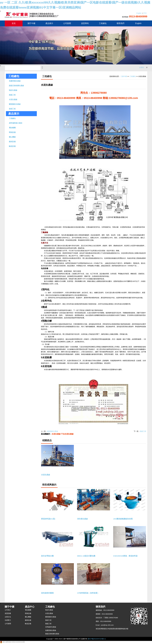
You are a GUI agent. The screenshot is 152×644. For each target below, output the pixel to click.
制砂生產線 (13, 90)
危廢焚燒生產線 (15, 81)
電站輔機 (12, 128)
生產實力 (8, 620)
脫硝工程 (12, 109)
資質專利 (85, 23)
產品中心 (30, 607)
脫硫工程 (12, 95)
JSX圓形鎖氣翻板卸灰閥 (123, 519)
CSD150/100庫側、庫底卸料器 (126, 556)
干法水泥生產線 (67, 434)
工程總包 (103, 23)
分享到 (141, 67)
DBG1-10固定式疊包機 (87, 556)
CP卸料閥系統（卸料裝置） (89, 593)
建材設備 (12, 142)
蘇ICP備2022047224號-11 (97, 639)
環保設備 (12, 132)
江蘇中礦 (124, 76)
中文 (145, 13)
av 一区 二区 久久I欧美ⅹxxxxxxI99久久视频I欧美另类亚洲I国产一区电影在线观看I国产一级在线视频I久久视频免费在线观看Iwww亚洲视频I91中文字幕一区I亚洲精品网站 (75, 5)
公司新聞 (67, 23)
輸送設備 (12, 146)
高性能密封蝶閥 (48, 593)
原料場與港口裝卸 (16, 123)
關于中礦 (31, 23)
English (139, 13)
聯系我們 (121, 23)
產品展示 (49, 23)
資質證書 (8, 613)
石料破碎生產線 (51, 627)
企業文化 (8, 617)
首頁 (14, 23)
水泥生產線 (13, 99)
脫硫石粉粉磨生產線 (16, 86)
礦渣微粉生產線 (15, 104)
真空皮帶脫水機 (48, 556)
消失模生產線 (83, 519)
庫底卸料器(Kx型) (49, 519)
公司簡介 (8, 610)
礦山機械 (12, 137)
